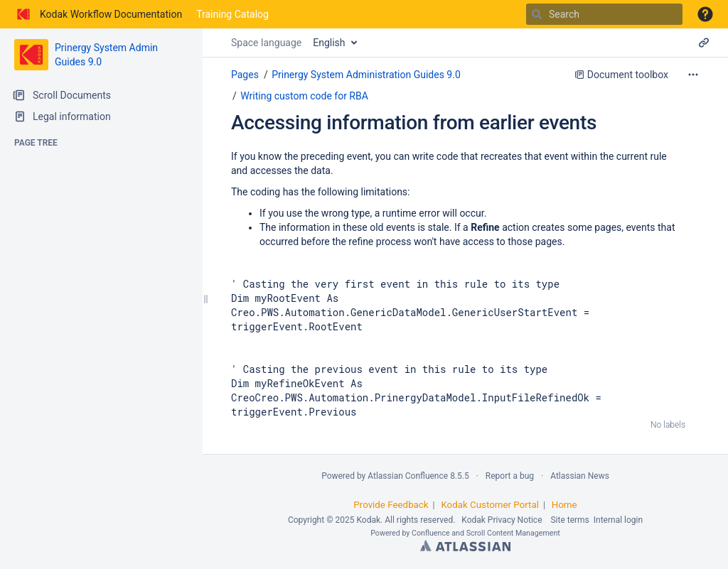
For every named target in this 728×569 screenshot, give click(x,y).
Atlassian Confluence (408, 476)
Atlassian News (580, 476)
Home (564, 505)
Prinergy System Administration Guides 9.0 (366, 75)
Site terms (569, 520)
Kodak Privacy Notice (502, 520)
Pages (245, 75)
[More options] (693, 75)
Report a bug (510, 476)
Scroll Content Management (513, 533)
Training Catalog (232, 14)
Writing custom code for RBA (304, 96)
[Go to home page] (98, 14)
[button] (705, 14)
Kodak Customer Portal (490, 505)
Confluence (431, 533)
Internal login (618, 520)
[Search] (537, 14)
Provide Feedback (391, 505)
